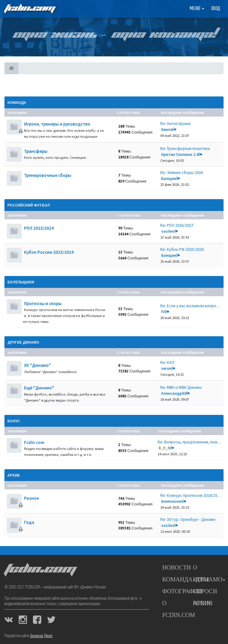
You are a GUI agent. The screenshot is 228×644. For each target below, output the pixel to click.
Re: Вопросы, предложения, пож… (189, 442)
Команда (17, 102)
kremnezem (172, 501)
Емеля (167, 129)
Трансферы (36, 151)
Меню (197, 9)
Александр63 (174, 393)
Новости (176, 567)
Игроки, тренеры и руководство (57, 124)
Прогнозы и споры (43, 303)
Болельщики (21, 282)
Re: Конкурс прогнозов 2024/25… (191, 495)
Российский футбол (29, 205)
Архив (14, 475)
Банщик (169, 178)
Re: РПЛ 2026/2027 (177, 225)
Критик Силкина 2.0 (180, 154)
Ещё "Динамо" (39, 388)
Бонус (14, 421)
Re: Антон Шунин (175, 123)
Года (29, 522)
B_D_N (164, 448)
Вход (216, 9)
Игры (201, 579)
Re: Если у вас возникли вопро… (190, 306)
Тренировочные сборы (48, 175)
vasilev (168, 231)
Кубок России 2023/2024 (49, 252)
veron (166, 368)
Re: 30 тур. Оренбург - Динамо (188, 519)
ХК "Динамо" (37, 365)
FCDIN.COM (29, 9)
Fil (163, 312)
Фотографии (182, 591)
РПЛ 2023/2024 (39, 228)
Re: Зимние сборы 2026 (182, 172)
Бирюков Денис (41, 636)
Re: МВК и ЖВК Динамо (181, 387)
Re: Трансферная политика (185, 148)
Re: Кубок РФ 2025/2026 (182, 249)
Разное (31, 498)
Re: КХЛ (167, 362)
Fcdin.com (34, 442)
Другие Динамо (23, 342)
